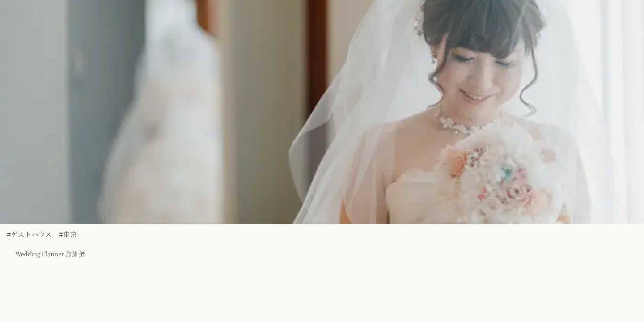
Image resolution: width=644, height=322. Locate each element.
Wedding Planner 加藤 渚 (41, 249)
